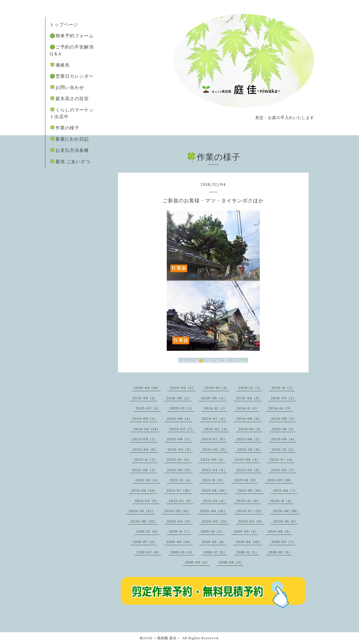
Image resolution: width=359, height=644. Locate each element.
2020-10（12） (142, 511)
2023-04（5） (145, 449)
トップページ (64, 24)
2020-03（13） (215, 521)
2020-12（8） (248, 501)
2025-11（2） (283, 388)
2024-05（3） (284, 419)
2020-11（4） (282, 501)
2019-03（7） (283, 542)
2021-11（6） (213, 480)
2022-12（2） (284, 449)
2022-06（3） (145, 470)
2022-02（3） (284, 470)
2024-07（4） (214, 419)
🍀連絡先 (60, 65)
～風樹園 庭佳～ (167, 638)
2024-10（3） (281, 408)
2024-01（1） (250, 429)
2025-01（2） (182, 408)
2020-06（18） (286, 511)
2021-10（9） (246, 480)
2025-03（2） (283, 398)
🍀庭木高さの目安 (69, 98)
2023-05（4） (284, 439)
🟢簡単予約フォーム (72, 36)
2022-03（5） (249, 470)
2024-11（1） (248, 408)
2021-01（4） (215, 501)
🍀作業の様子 (64, 128)
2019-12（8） (148, 531)
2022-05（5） (179, 470)
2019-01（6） (182, 552)
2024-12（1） (215, 408)
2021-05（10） (251, 490)
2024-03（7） (182, 429)
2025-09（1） (145, 398)
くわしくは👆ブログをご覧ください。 (213, 360)
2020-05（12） (144, 521)
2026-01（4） (217, 388)
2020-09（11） (177, 511)
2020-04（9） (180, 521)
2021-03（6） (147, 501)
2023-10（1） (283, 429)
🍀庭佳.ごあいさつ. (71, 161)
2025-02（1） (148, 408)
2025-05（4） (214, 398)
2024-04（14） (147, 429)
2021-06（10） (215, 490)
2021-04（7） (285, 490)
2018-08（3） (231, 562)
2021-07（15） (179, 490)
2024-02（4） (216, 429)
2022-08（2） (247, 459)
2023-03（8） (180, 449)
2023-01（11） (250, 449)
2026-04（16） (147, 388)
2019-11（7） (180, 531)
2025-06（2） (179, 398)
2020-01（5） (286, 521)
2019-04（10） (249, 542)
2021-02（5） (181, 501)
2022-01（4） (148, 480)
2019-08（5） (280, 531)
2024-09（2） (145, 419)
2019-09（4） (246, 531)
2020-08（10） (214, 511)
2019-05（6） (214, 542)
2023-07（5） (214, 439)
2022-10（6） (179, 459)
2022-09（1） (213, 459)
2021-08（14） (144, 490)
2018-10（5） (280, 552)
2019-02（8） (149, 552)
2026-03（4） (183, 388)
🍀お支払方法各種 (69, 150)
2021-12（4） (181, 480)
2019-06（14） (179, 542)
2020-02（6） (251, 521)
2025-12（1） (250, 388)
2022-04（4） (214, 470)
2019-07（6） (145, 542)
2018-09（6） (197, 562)
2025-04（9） (249, 398)
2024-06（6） (249, 419)
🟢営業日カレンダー (72, 76)
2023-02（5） (215, 449)
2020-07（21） (250, 511)
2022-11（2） (146, 459)
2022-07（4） (282, 459)
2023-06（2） (249, 439)
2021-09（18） (280, 480)
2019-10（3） (213, 531)
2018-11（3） (248, 552)
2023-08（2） (179, 439)
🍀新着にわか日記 (69, 139)
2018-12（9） (215, 552)
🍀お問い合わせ (67, 87)
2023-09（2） (145, 439)
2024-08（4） (179, 419)
